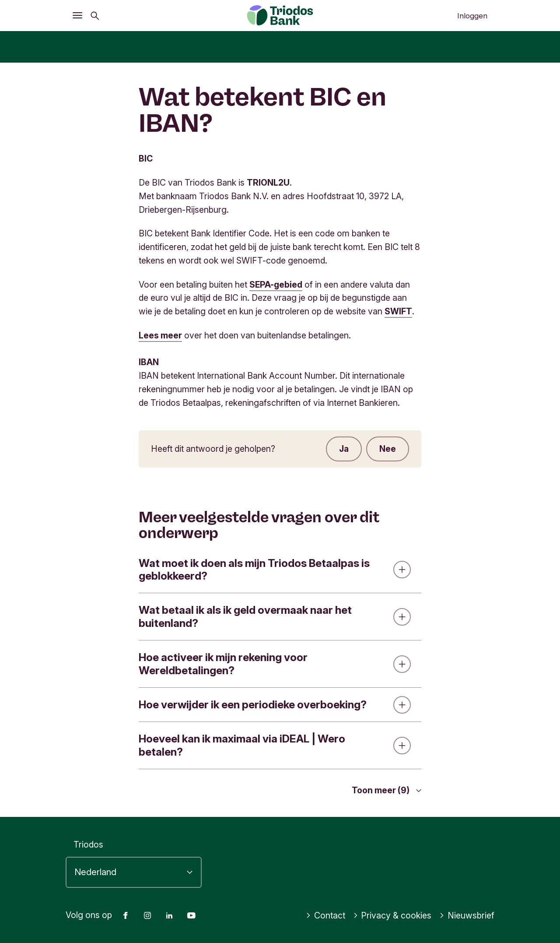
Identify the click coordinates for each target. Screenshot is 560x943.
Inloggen (472, 16)
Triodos (88, 844)
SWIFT (398, 311)
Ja (344, 449)
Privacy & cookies (392, 915)
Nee (388, 449)
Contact (325, 915)
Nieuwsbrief (467, 915)
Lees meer (160, 335)
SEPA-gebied (276, 285)
